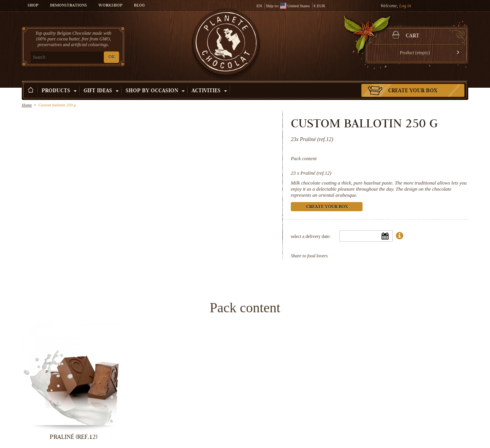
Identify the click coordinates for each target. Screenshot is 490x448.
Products (59, 91)
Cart (413, 36)
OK (112, 57)
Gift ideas (101, 91)
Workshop (110, 6)
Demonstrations (69, 6)
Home (27, 105)
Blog (139, 6)
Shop (33, 6)
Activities (209, 91)
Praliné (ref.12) (316, 173)
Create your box (413, 91)
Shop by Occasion (155, 91)
